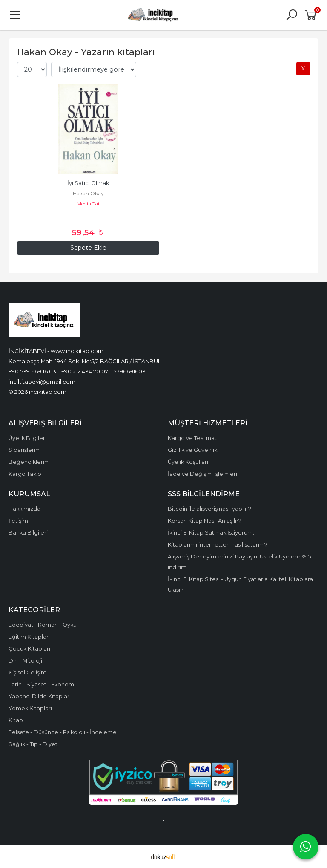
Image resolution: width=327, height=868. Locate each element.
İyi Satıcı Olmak (88, 183)
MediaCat (88, 204)
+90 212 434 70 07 (85, 371)
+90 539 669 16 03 (32, 371)
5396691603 (129, 371)
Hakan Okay (88, 193)
